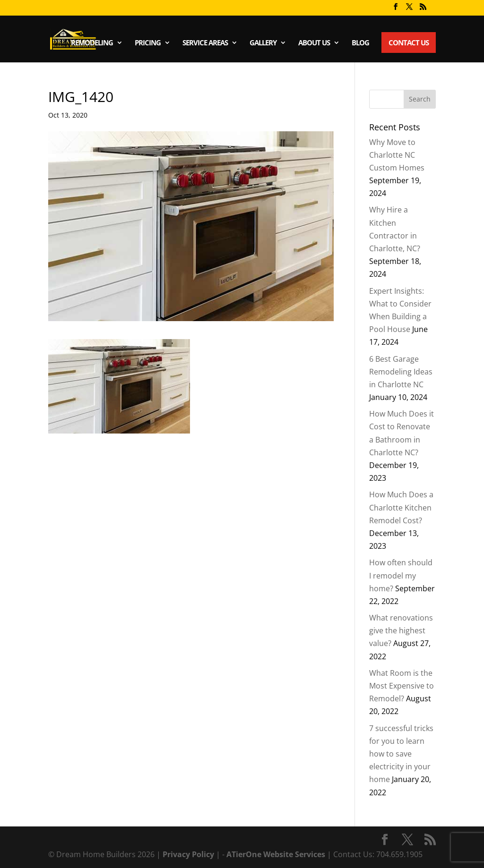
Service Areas (205, 43)
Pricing (148, 43)
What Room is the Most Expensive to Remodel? (402, 686)
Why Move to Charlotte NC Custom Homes (397, 155)
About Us (314, 43)
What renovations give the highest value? (401, 630)
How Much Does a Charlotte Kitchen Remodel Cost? (401, 507)
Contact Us (409, 43)
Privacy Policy (189, 854)
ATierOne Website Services (277, 854)
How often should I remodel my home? (401, 575)
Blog (360, 43)
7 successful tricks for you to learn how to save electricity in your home (401, 754)
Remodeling (92, 43)
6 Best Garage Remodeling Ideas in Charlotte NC (401, 372)
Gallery (263, 43)
